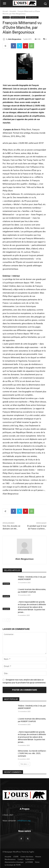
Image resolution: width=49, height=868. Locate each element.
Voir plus (25, 764)
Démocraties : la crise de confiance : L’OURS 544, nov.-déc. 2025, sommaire (32, 753)
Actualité (13, 11)
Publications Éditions (18, 17)
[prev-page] (4, 620)
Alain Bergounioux (15, 39)
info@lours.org (24, 821)
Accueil (5, 11)
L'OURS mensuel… (32, 17)
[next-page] (8, 620)
